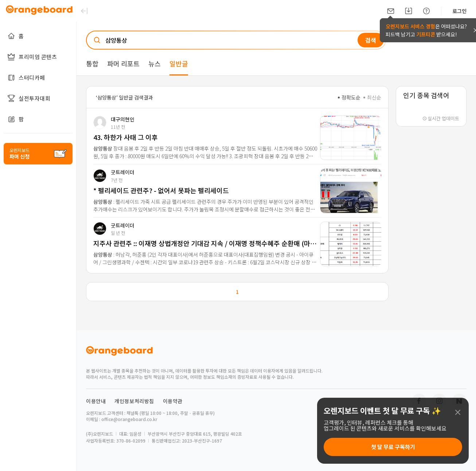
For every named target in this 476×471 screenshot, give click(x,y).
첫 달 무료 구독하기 (393, 447)
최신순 (372, 97)
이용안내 (96, 401)
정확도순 (349, 97)
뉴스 (155, 63)
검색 (371, 40)
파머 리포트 (123, 63)
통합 (92, 63)
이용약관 (173, 401)
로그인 (459, 11)
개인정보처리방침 (134, 401)
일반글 (179, 63)
